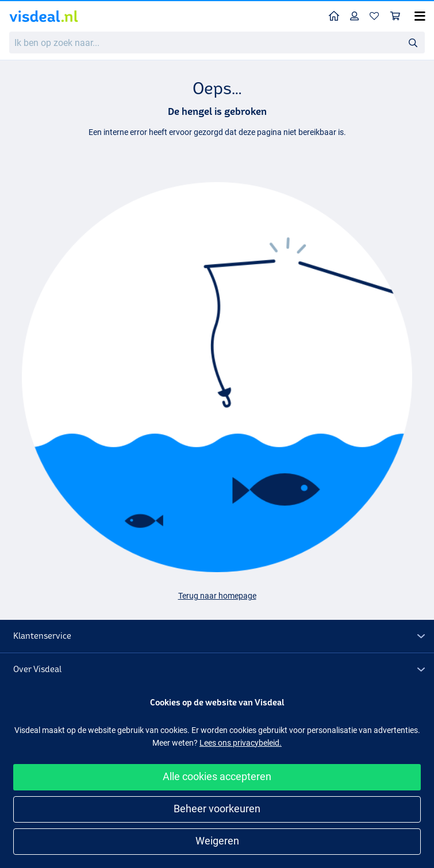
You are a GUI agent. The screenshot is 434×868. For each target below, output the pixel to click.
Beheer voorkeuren (217, 809)
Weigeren (217, 841)
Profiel (357, 16)
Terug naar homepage (217, 596)
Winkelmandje (398, 16)
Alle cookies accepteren (217, 776)
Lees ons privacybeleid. (241, 743)
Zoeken (416, 43)
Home (337, 15)
